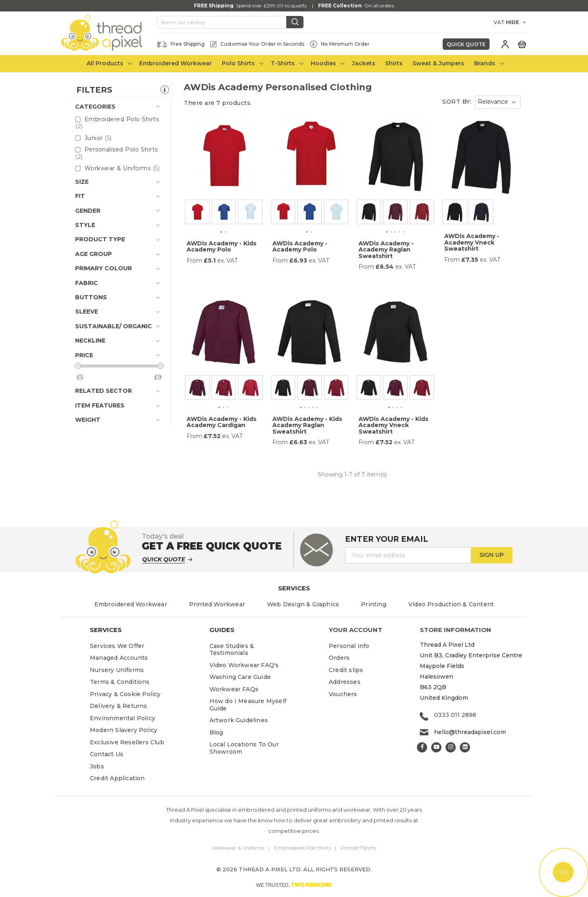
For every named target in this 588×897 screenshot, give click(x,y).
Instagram (451, 747)
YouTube (436, 747)
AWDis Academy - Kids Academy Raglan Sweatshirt (307, 425)
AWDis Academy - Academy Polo (300, 246)
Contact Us (107, 754)
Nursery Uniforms (117, 670)
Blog (216, 732)
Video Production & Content (451, 604)
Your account (355, 630)
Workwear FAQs (234, 689)
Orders (339, 658)
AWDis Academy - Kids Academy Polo (222, 246)
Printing (374, 604)
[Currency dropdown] (480, 22)
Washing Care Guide (240, 677)
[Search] (230, 22)
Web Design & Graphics (303, 604)
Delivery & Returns (119, 706)
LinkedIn (465, 747)
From (194, 261)
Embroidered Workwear (131, 604)
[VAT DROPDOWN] (516, 22)
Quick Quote (466, 44)
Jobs (97, 766)
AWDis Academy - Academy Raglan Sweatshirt (386, 250)
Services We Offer (117, 646)
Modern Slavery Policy (124, 730)
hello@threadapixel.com (470, 732)
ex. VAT (227, 261)
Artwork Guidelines (239, 720)
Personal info (349, 646)
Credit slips (346, 670)
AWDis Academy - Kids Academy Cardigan (222, 422)
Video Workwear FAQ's (244, 665)
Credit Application (117, 778)
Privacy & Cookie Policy (125, 694)
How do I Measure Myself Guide (248, 705)
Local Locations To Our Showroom (244, 748)
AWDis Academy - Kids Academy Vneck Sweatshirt (393, 425)
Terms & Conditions (120, 682)
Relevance (493, 102)
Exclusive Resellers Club (127, 742)
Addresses (345, 682)
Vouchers (343, 694)
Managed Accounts (119, 658)
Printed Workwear (217, 604)
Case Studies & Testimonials (232, 650)
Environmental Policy (122, 718)
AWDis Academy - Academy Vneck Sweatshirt (472, 242)
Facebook (422, 747)
